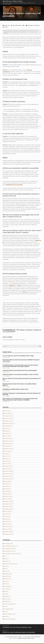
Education (6, 579)
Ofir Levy (25, 293)
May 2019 (6, 520)
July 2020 (6, 484)
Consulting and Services (10, 564)
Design (6, 572)
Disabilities (37, 26)
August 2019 (7, 512)
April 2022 (7, 434)
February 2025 (8, 419)
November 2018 (8, 535)
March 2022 (7, 437)
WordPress (38, 637)
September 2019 (8, 510)
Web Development (9, 615)
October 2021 (7, 447)
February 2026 (8, 416)
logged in (12, 340)
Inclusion (5, 28)
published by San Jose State (14, 185)
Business (6, 562)
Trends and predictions (9, 605)
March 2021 (7, 464)
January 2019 (7, 530)
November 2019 (8, 504)
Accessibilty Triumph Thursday (11, 554)
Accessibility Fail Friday (10, 547)
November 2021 (8, 444)
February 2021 (8, 467)
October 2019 (7, 507)
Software (6, 602)
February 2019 (8, 527)
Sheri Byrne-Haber (17, 26)
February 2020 (8, 497)
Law (5, 594)
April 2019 (7, 522)
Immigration (7, 587)
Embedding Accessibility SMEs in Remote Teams (16, 390)
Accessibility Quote (9, 552)
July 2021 (6, 454)
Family (6, 582)
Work (5, 617)
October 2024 (7, 427)
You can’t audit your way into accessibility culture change (18, 356)
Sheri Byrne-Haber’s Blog (13, 1)
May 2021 (6, 459)
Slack (19, 286)
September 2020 (8, 479)
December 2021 (8, 442)
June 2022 (6, 429)
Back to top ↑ (31, 639)
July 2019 (6, 515)
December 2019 (8, 502)
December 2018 (8, 532)
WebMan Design (22, 639)
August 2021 (7, 452)
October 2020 (7, 477)
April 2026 (7, 411)
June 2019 (6, 517)
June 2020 (6, 487)
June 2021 (6, 457)
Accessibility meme (9, 549)
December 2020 (8, 472)
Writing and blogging (9, 620)
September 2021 (8, 449)
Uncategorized (8, 610)
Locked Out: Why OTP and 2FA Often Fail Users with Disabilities (20, 371)
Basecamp (12, 286)
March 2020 (7, 494)
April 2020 (7, 492)
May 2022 (6, 432)
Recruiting (6, 599)
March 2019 (7, 525)
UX (5, 612)
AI (5, 557)
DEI (5, 569)
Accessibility (31, 26)
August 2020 (7, 482)
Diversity (6, 577)
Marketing (6, 597)
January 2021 (7, 469)
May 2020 (6, 489)
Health (6, 584)
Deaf (5, 567)
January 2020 (7, 499)
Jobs (5, 592)
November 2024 (8, 424)
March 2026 (7, 414)
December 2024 (8, 422)
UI (5, 607)
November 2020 (8, 474)
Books (6, 559)
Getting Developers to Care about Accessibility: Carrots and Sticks (21, 375)
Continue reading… (6, 358)
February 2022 (8, 439)
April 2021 (7, 462)
